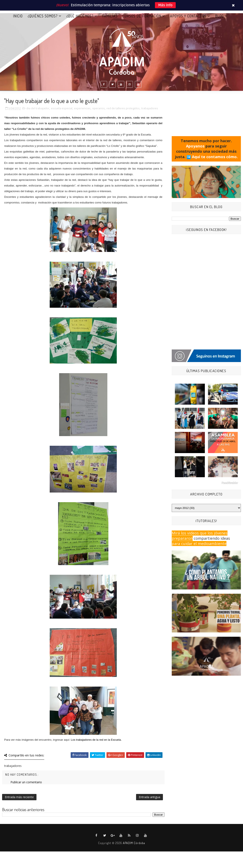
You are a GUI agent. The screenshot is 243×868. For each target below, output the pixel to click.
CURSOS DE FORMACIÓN (142, 17)
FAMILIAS (110, 17)
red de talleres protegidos (123, 109)
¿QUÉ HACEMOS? (80, 17)
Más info (165, 5)
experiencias (82, 109)
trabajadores (150, 109)
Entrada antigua (149, 798)
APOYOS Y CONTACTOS (188, 17)
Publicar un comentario (26, 783)
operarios (99, 109)
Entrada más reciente (19, 798)
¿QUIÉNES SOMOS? (43, 17)
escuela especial (62, 109)
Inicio (18, 17)
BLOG (219, 17)
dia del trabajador (38, 109)
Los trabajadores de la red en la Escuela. (96, 741)
